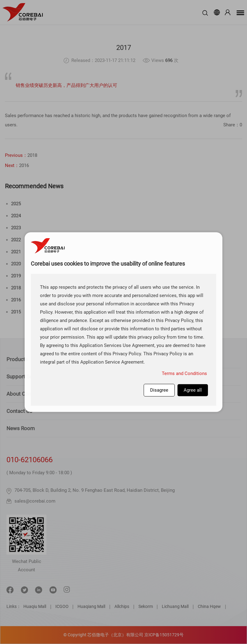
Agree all (193, 390)
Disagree (159, 390)
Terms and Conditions (184, 373)
